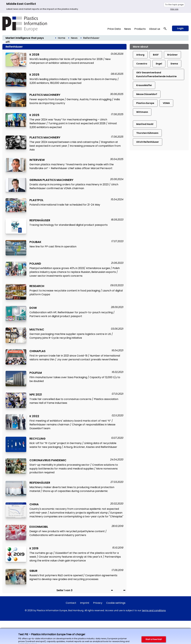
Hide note (174, 9)
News (127, 29)
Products (140, 29)
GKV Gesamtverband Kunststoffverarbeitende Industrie (156, 74)
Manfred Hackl (145, 124)
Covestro (142, 64)
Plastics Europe (145, 103)
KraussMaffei (144, 85)
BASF (156, 55)
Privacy (98, 603)
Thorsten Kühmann (147, 133)
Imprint (85, 603)
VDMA (166, 103)
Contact (71, 603)
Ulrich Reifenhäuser (148, 142)
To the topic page (174, 5)
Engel (159, 64)
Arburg (140, 55)
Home (62, 38)
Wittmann (142, 112)
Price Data (114, 29)
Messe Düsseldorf (147, 94)
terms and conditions (154, 610)
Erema (174, 64)
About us (155, 29)
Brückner (172, 55)
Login (180, 28)
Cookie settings (116, 603)
